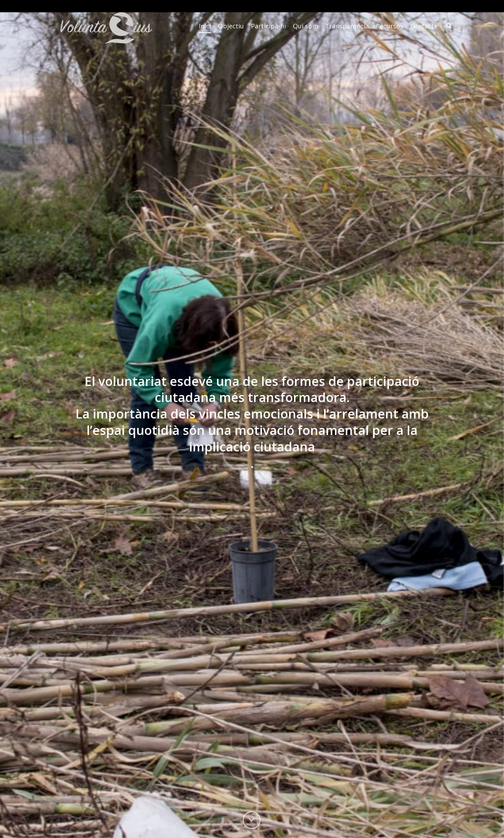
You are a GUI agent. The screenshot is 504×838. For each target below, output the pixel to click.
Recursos (390, 26)
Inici (205, 26)
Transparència (347, 26)
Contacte (424, 26)
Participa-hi (268, 26)
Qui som (306, 26)
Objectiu (231, 26)
